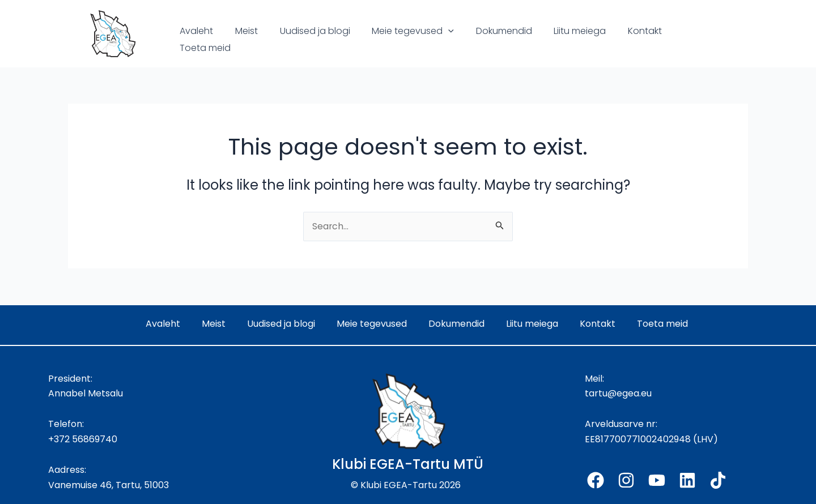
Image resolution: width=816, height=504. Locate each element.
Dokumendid (487, 39)
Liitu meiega (559, 39)
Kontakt (620, 39)
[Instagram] (626, 480)
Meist (241, 39)
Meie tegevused (400, 40)
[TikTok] (718, 480)
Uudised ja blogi (305, 39)
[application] (435, 40)
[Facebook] (596, 480)
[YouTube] (657, 480)
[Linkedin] (687, 480)
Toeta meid (681, 39)
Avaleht (195, 39)
